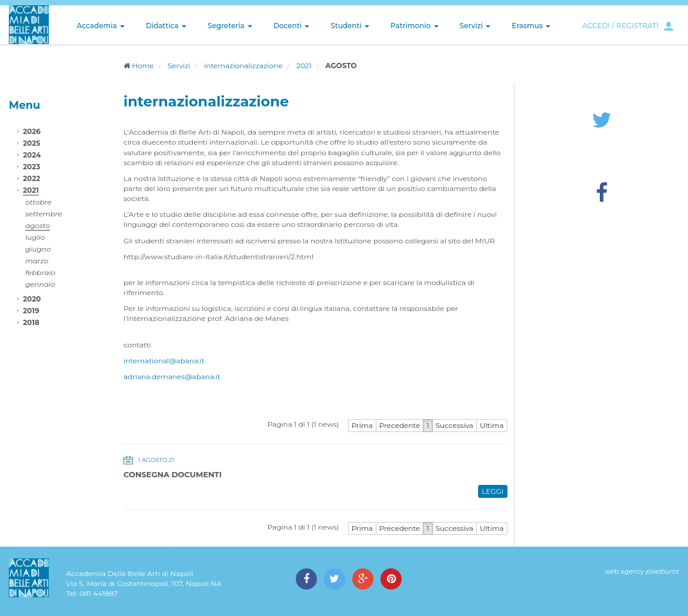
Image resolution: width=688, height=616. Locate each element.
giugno (38, 249)
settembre (44, 214)
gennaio (40, 284)
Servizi (475, 26)
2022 (31, 178)
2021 (304, 66)
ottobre (38, 202)
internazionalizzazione (243, 66)
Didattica (166, 26)
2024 (32, 155)
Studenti (350, 26)
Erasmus (531, 26)
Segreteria (230, 26)
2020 (32, 299)
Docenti (291, 26)
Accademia (101, 26)
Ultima (492, 425)
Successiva (455, 425)
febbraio (40, 272)
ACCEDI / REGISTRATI (620, 26)
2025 (31, 143)
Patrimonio (415, 26)
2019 (31, 311)
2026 (32, 131)
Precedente (400, 425)
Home (143, 66)
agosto (38, 225)
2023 (31, 167)
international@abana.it (164, 361)
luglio (35, 237)
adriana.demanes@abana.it (172, 376)
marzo (37, 261)
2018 (31, 322)
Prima (362, 425)
